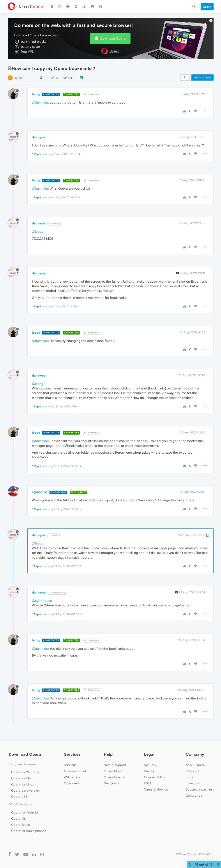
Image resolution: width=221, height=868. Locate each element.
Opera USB (19, 797)
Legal (149, 754)
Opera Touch (21, 825)
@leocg (54, 224)
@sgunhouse (57, 592)
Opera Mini (19, 819)
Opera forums (114, 777)
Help (108, 754)
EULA (148, 783)
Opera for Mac (22, 778)
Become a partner (199, 789)
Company (195, 754)
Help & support (115, 765)
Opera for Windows (25, 772)
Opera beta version (25, 791)
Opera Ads (72, 783)
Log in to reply (202, 77)
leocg (36, 94)
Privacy (149, 771)
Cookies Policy (154, 777)
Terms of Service (156, 789)
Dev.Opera (112, 783)
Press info (193, 771)
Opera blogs (113, 771)
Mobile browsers (20, 804)
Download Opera (113, 38)
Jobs (189, 777)
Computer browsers (23, 764)
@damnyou (91, 94)
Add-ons (70, 765)
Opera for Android (25, 812)
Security (150, 765)
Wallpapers (72, 777)
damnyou (39, 137)
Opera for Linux (23, 784)
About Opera (195, 765)
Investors (193, 783)
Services (72, 754)
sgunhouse (40, 492)
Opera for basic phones (29, 831)
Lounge (19, 78)
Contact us (194, 796)
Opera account (75, 771)
